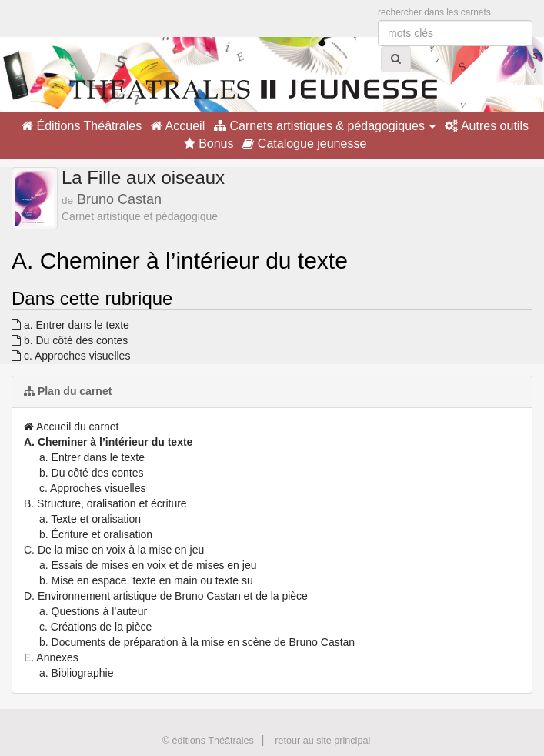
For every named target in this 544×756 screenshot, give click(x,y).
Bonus (209, 144)
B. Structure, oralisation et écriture (105, 503)
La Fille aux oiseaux (143, 177)
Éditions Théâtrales (82, 126)
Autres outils (487, 126)
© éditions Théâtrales (208, 741)
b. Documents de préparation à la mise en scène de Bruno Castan (197, 642)
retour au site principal (322, 741)
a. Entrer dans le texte (70, 325)
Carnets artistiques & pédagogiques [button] (325, 126)
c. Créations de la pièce (95, 627)
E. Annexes (51, 657)
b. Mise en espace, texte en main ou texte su (146, 580)
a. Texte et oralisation (90, 519)
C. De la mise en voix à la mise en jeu (114, 550)
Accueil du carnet (72, 427)
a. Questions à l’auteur (93, 611)
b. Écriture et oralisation (96, 534)
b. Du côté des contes (70, 340)
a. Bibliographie (77, 673)
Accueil (178, 126)
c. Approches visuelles (71, 356)
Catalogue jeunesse (304, 144)
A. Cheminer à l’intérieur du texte (108, 442)
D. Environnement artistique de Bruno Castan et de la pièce (166, 596)
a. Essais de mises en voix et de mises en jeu (148, 565)
